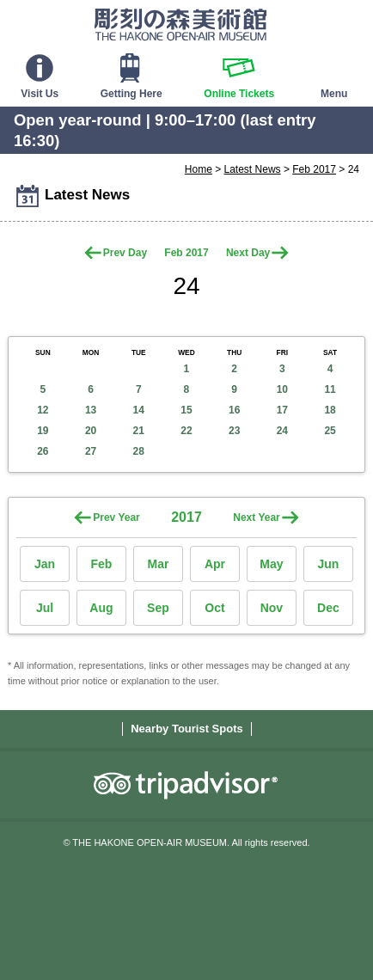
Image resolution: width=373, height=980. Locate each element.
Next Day (248, 253)
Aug (101, 608)
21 (139, 431)
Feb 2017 (314, 169)
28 (139, 451)
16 (234, 410)
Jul (45, 608)
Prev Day (125, 253)
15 (186, 410)
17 (282, 410)
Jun (328, 564)
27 (91, 451)
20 (91, 431)
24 (282, 431)
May (271, 564)
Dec (328, 608)
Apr (215, 564)
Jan (45, 564)
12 (43, 410)
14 (139, 410)
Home (199, 169)
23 (234, 431)
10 (282, 389)
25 (330, 431)
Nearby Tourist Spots (187, 729)
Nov (272, 608)
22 (186, 431)
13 (91, 410)
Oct (214, 608)
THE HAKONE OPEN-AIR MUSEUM (180, 24)
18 (330, 410)
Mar (159, 564)
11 (330, 389)
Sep (158, 608)
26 (43, 451)
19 (43, 431)
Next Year (257, 518)
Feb (102, 564)
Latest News (253, 169)
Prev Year (116, 518)
